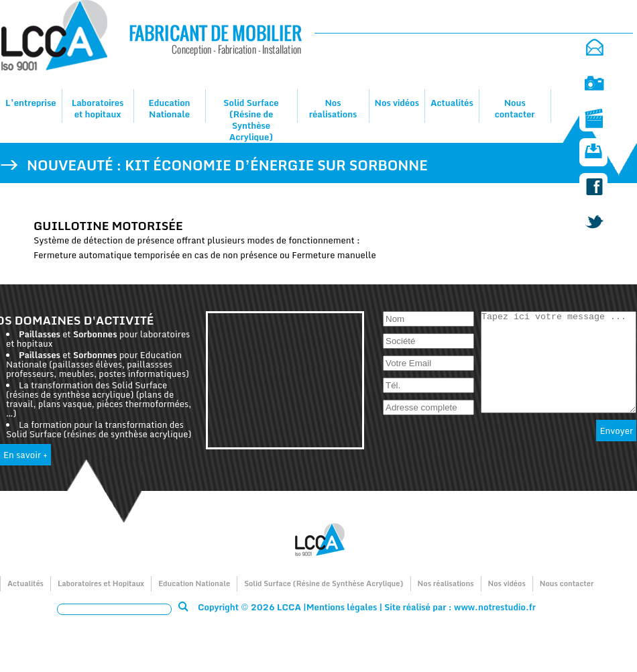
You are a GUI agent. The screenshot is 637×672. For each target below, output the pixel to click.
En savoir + (25, 455)
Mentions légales (342, 607)
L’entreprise (31, 103)
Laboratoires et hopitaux (98, 108)
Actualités (452, 103)
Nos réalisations (333, 108)
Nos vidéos (397, 103)
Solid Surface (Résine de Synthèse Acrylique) (251, 120)
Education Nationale (169, 108)
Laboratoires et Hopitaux (101, 583)
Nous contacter (515, 108)
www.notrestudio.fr (495, 607)
